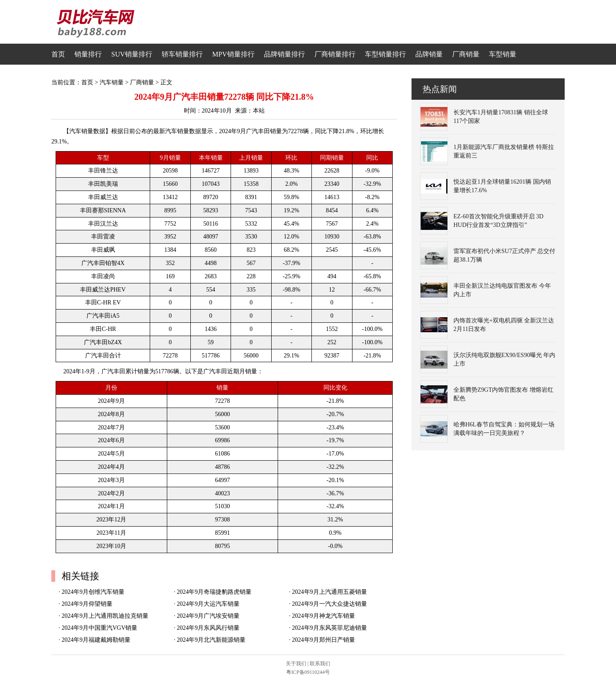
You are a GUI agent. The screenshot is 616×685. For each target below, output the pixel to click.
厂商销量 (466, 54)
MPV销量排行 (233, 54)
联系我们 (320, 664)
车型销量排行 (385, 54)
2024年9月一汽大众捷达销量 (330, 604)
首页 (58, 54)
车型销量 (503, 54)
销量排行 (88, 54)
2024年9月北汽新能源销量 (211, 640)
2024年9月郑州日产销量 (324, 640)
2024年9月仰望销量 (87, 604)
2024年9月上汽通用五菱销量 (330, 592)
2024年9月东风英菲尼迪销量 (330, 628)
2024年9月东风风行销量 (208, 628)
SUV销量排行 (132, 54)
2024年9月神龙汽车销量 (324, 616)
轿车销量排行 (182, 54)
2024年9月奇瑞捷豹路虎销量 (214, 592)
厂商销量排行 (335, 54)
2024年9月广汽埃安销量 (208, 616)
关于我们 (296, 664)
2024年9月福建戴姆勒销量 (96, 640)
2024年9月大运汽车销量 (208, 604)
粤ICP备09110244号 (308, 672)
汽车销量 (112, 82)
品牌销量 (429, 54)
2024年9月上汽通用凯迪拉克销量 (105, 616)
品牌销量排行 (284, 54)
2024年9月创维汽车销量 (93, 592)
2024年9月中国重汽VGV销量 (99, 628)
